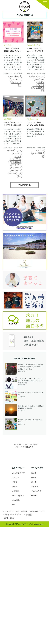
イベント (16, 478)
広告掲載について (38, 511)
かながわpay (39, 79)
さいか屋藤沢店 (15, 76)
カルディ (41, 82)
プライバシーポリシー (13, 515)
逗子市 (34, 482)
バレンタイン (16, 82)
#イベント (8, 45)
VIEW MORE (24, 185)
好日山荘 (13, 173)
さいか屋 (41, 85)
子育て (15, 482)
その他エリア (36, 491)
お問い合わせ (9, 518)
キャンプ (18, 156)
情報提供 (29, 515)
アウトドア (17, 153)
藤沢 (20, 85)
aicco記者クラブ (18, 473)
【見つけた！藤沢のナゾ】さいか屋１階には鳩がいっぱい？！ (35, 125)
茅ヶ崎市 (35, 487)
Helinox (11, 150)
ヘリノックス (16, 168)
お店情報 (16, 491)
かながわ (41, 76)
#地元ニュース (32, 119)
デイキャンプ (16, 165)
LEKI (19, 150)
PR (13, 505)
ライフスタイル (18, 496)
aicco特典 (16, 500)
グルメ (15, 487)
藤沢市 (34, 473)
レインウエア (16, 171)
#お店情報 (8, 119)
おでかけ (41, 150)
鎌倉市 (34, 478)
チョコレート (16, 79)
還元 (42, 91)
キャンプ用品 (16, 159)
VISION (34, 496)
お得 (32, 76)
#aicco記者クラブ (34, 45)
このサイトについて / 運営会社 (16, 511)
